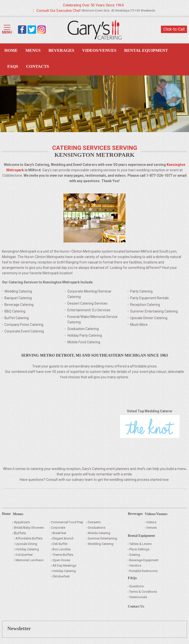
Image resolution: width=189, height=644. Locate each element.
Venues (151, 528)
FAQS (13, 66)
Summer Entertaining (102, 538)
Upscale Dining (26, 544)
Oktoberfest (61, 576)
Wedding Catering (101, 544)
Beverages (61, 50)
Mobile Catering (99, 533)
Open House (61, 560)
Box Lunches (62, 549)
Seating (135, 555)
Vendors (135, 566)
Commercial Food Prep (67, 522)
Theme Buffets (63, 555)
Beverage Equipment (144, 560)
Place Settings (139, 549)
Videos (151, 522)
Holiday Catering (27, 549)
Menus (33, 50)
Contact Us (136, 607)
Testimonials (138, 597)
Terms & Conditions (143, 592)
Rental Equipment (146, 50)
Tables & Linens (140, 544)
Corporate (58, 528)
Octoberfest (24, 555)
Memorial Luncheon (30, 560)
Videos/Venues (99, 50)
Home (11, 50)
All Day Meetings (64, 566)
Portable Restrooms (143, 571)
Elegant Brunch (63, 538)
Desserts (94, 522)
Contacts (38, 66)
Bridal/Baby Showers (29, 528)
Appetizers (22, 522)
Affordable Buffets (29, 538)
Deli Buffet (60, 544)
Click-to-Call (174, 29)
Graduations (97, 528)
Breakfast (59, 533)
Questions (136, 586)
